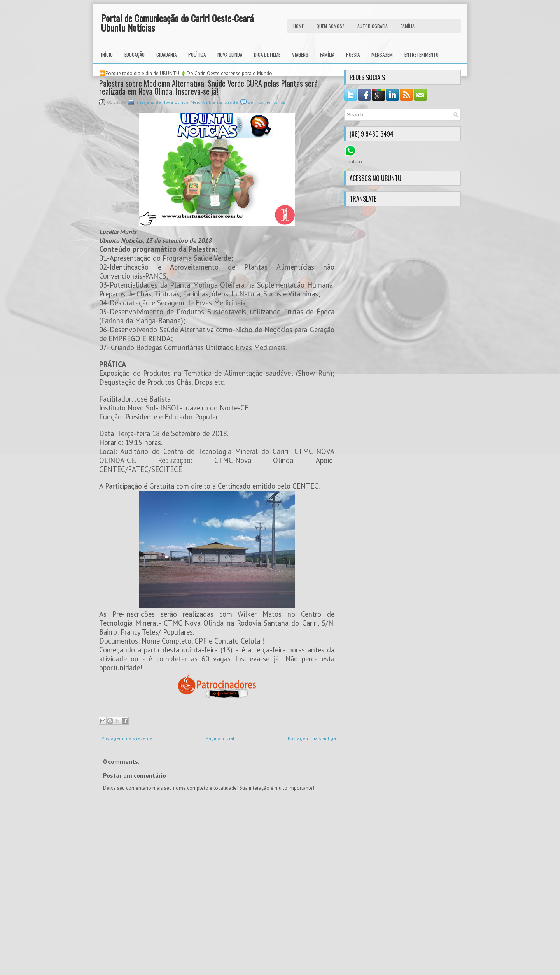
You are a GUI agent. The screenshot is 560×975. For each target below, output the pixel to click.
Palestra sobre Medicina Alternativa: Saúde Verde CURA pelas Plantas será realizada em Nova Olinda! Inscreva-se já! (208, 87)
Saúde (231, 102)
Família (327, 54)
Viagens (300, 54)
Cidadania (166, 54)
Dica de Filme (267, 54)
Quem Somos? (331, 26)
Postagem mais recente (127, 738)
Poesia (353, 54)
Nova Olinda (230, 54)
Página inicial (220, 738)
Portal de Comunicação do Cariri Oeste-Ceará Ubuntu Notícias (177, 23)
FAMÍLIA (408, 26)
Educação (135, 54)
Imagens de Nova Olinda (162, 102)
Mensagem (382, 54)
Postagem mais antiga (312, 738)
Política (197, 54)
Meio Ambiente (206, 102)
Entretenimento (422, 54)
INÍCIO (107, 54)
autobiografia (373, 26)
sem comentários (267, 102)
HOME (298, 26)
